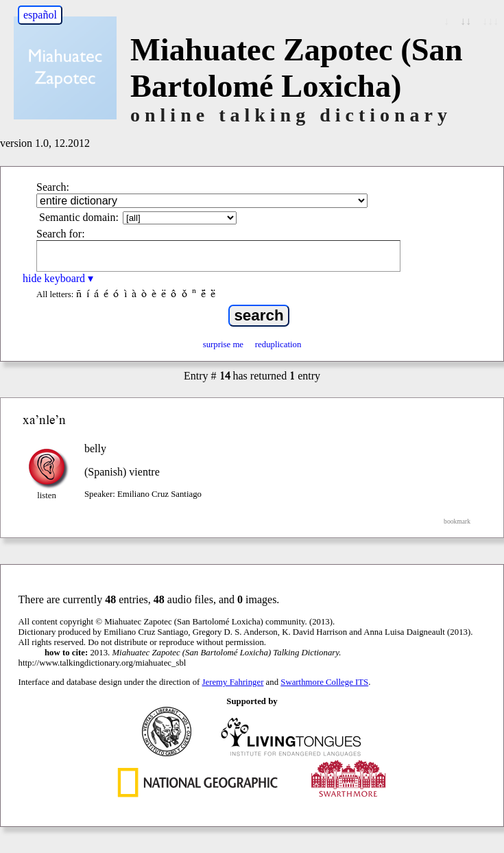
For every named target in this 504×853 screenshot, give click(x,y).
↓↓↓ (490, 21)
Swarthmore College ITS (324, 682)
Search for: (61, 234)
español (40, 15)
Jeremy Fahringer (233, 682)
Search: (53, 187)
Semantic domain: (79, 217)
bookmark (457, 521)
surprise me (223, 344)
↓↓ (466, 21)
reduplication (278, 344)
